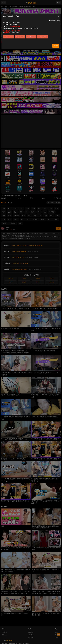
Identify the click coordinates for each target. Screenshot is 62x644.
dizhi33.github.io (31, 37)
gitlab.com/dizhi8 (20, 37)
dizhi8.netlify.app (43, 37)
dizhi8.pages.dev (8, 37)
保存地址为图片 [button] (55, 20)
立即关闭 (56, 46)
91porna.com (13, 24)
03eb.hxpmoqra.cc (15, 22)
